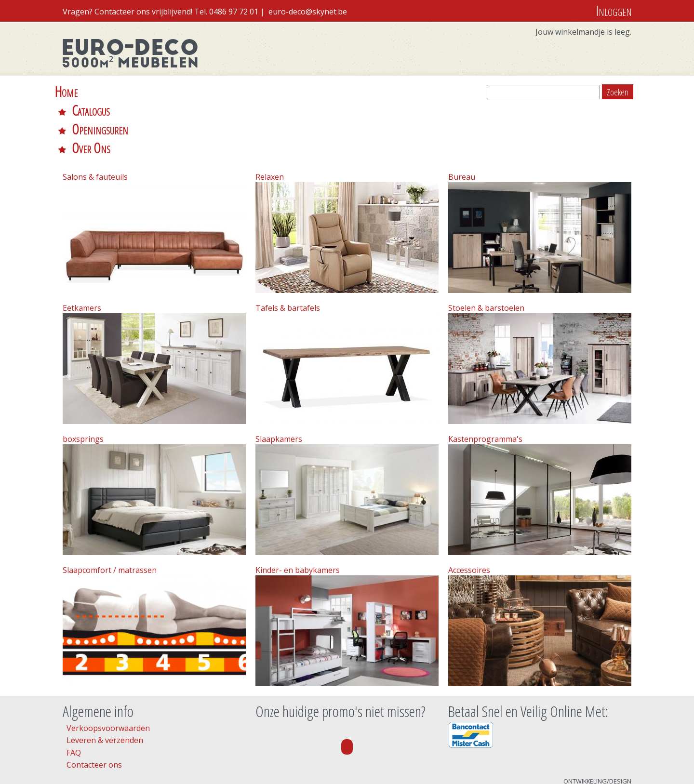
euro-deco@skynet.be (308, 12)
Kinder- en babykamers (298, 514)
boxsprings (83, 383)
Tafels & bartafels (288, 252)
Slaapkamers (279, 383)
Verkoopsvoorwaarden (108, 672)
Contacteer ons (94, 708)
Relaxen (270, 120)
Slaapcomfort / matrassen (110, 514)
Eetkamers (82, 252)
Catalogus (123, 91)
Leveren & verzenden (105, 684)
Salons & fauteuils (95, 120)
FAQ (74, 696)
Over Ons (270, 91)
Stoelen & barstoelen (486, 252)
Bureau (462, 120)
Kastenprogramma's (485, 383)
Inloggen (614, 10)
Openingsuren (196, 91)
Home (66, 91)
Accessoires (469, 514)
